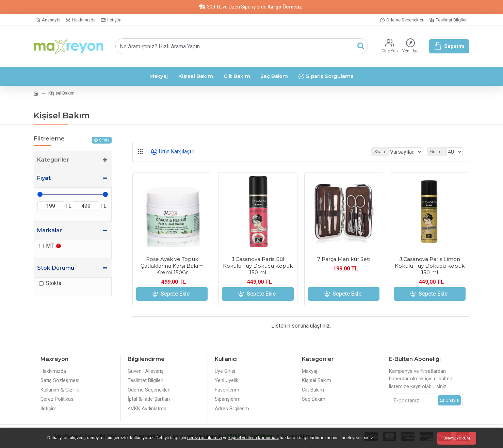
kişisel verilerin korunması (254, 438)
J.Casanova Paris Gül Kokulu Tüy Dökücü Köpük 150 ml (258, 266)
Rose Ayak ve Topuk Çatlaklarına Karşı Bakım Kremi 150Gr (172, 266)
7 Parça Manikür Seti (344, 259)
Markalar (50, 230)
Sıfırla (104, 140)
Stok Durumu (56, 268)
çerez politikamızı (205, 438)
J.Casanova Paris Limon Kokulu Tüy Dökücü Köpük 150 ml (430, 266)
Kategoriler (53, 160)
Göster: (439, 152)
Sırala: (371, 152)
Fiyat (44, 178)
